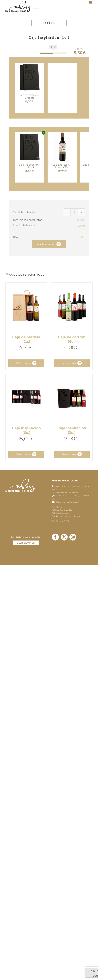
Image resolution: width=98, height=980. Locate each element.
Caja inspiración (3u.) (72, 430)
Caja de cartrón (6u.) (72, 339)
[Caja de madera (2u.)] (26, 307)
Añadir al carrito (46, 244)
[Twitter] (64, 537)
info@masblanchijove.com (67, 502)
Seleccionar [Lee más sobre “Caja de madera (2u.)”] (24, 363)
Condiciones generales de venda (67, 516)
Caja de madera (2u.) (26, 339)
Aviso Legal (57, 507)
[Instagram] (73, 537)
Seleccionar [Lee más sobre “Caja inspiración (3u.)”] (69, 454)
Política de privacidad (62, 510)
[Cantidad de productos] (74, 212)
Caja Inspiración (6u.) (26, 430)
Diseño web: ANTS (60, 521)
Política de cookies (61, 513)
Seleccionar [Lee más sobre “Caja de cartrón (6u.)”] (69, 363)
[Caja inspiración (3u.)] (72, 398)
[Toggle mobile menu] (91, 3)
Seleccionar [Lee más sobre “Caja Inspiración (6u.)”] (24, 454)
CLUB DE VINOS (26, 543)
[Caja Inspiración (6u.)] (26, 398)
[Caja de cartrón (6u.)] (72, 307)
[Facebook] (55, 537)
